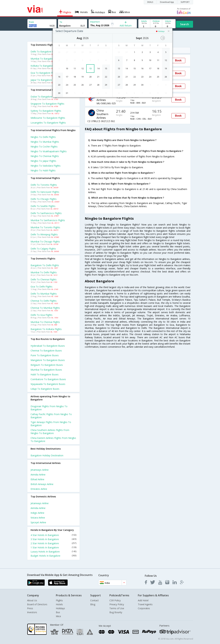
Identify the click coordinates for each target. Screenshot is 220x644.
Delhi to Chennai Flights (44, 279)
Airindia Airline (38, 475)
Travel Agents (145, 604)
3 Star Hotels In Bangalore (54, 539)
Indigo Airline (37, 513)
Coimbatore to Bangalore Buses (48, 379)
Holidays (60, 608)
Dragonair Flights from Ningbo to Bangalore (49, 408)
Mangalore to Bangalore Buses (48, 360)
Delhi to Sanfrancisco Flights (46, 213)
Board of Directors (37, 604)
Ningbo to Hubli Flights (43, 170)
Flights (59, 600)
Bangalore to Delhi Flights (45, 265)
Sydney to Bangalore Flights (46, 111)
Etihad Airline (37, 479)
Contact (94, 600)
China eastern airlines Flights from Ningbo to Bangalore (53, 440)
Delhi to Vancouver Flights (45, 192)
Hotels (59, 604)
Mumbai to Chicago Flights (45, 242)
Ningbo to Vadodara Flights (46, 166)
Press (30, 608)
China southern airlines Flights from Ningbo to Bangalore (50, 432)
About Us (32, 600)
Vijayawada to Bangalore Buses (48, 384)
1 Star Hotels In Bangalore (54, 547)
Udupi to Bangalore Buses (45, 389)
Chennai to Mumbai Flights (45, 308)
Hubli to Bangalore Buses (45, 374)
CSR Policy (115, 600)
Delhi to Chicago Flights (44, 199)
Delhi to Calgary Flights (43, 249)
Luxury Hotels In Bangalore (54, 552)
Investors (32, 612)
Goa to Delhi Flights (41, 287)
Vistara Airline (38, 518)
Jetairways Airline (40, 470)
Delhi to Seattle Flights (43, 206)
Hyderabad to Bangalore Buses (48, 346)
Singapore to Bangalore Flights (47, 104)
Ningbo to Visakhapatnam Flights (49, 151)
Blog (93, 604)
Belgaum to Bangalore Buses (47, 365)
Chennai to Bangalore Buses (46, 351)
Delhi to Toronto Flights (44, 185)
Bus (58, 612)
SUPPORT (185, 2)
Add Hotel (143, 600)
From (31, 22)
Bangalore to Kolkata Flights (46, 329)
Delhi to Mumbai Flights (44, 294)
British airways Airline (42, 484)
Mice (58, 616)
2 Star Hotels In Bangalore (54, 543)
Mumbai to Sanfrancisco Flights (48, 220)
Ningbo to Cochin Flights (44, 147)
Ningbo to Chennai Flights (45, 156)
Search (185, 24)
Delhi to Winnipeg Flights (44, 234)
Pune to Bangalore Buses (45, 355)
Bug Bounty (116, 612)
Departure (95, 22)
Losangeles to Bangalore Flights (48, 123)
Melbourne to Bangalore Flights (48, 118)
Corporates (144, 608)
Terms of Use (117, 608)
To (61, 22)
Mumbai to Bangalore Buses (46, 370)
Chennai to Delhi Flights (44, 301)
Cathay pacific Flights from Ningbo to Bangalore (51, 416)
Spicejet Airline (38, 522)
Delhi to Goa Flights (41, 315)
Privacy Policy (117, 604)
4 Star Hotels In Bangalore (54, 535)
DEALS (150, 2)
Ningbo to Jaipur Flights (43, 161)
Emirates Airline (39, 489)
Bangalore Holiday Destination (47, 455)
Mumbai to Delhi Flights (44, 272)
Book (178, 60)
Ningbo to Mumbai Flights (45, 142)
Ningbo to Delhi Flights (43, 137)
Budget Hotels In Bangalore (54, 556)
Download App (167, 2)
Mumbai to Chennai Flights (45, 322)
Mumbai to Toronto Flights (45, 227)
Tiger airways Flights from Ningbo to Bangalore (51, 424)
